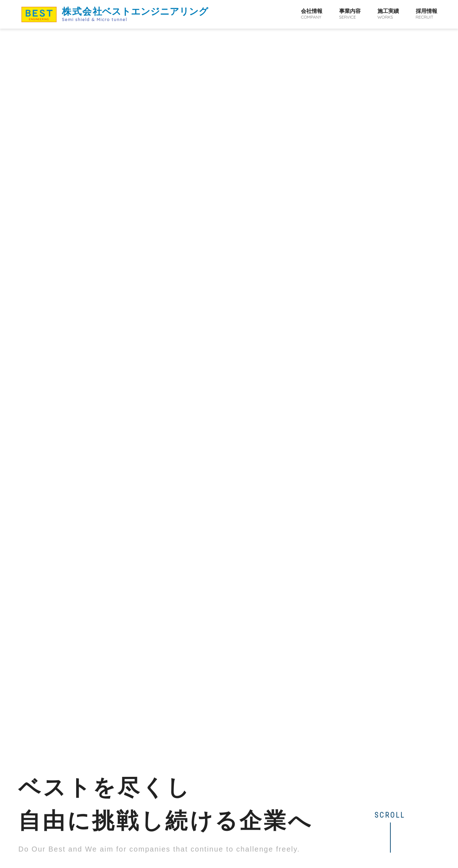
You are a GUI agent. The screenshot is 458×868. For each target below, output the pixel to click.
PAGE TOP (403, 848)
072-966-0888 (69, 852)
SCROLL (390, 204)
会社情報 (312, 14)
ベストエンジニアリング (135, 14)
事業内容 (350, 14)
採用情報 (427, 14)
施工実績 (388, 14)
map (166, 839)
